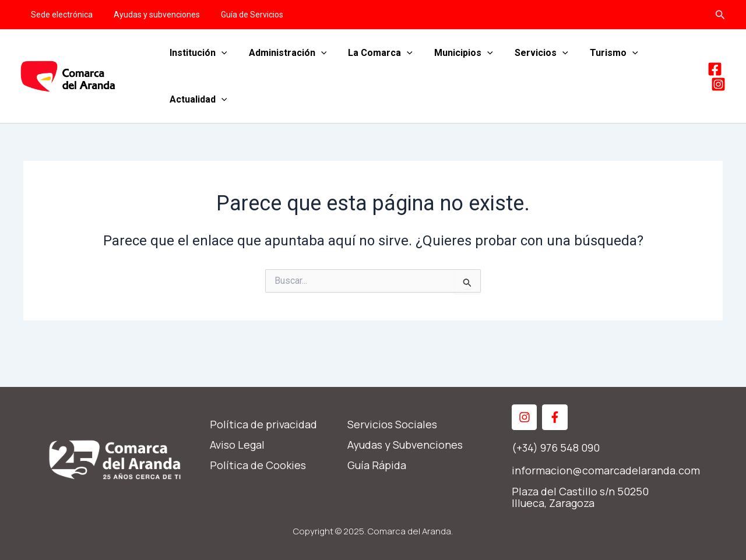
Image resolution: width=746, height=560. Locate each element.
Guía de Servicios (240, 15)
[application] (220, 53)
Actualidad (197, 100)
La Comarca (373, 53)
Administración (283, 53)
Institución (197, 53)
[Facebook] (715, 69)
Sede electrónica (59, 15)
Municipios (453, 53)
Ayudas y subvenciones (150, 15)
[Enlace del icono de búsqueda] (720, 15)
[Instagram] (718, 84)
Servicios (527, 53)
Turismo (597, 53)
